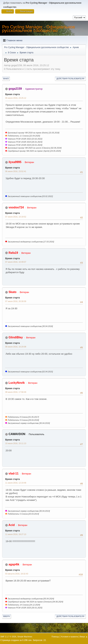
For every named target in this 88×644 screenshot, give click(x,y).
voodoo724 (16, 207)
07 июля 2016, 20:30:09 (16, 301)
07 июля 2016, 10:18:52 (16, 217)
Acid (12, 525)
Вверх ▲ (84, 637)
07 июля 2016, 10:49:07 (16, 262)
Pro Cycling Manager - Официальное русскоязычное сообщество (39, 29)
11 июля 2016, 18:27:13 (16, 534)
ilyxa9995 (15, 162)
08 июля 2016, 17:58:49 (16, 392)
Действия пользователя (70, 79)
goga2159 (15, 89)
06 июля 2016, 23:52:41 (16, 171)
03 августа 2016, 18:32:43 (17, 574)
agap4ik (14, 564)
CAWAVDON (17, 434)
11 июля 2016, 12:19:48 (16, 483)
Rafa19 (13, 253)
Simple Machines (25, 637)
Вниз (6, 79)
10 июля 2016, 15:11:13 (16, 443)
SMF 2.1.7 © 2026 (8, 637)
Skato (12, 292)
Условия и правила (69, 637)
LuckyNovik (17, 383)
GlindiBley (16, 337)
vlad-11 (13, 473)
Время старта (13, 94)
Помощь (55, 637)
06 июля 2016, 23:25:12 (16, 98)
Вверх (7, 616)
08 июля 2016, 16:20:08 (16, 347)
